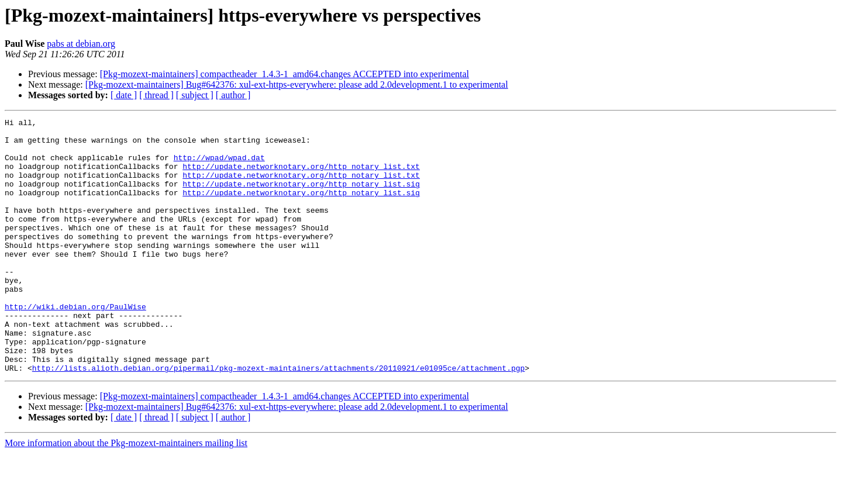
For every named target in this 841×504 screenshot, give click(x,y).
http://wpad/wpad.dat (219, 166)
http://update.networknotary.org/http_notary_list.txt (301, 177)
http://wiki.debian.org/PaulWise (75, 345)
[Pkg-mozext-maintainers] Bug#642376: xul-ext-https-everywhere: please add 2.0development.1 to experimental (297, 84)
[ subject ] (195, 95)
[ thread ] (156, 95)
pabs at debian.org (81, 44)
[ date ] (124, 95)
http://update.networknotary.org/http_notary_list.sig (301, 198)
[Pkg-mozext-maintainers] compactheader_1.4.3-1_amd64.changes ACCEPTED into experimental (285, 74)
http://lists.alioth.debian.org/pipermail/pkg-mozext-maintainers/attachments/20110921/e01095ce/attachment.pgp (278, 419)
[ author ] (233, 95)
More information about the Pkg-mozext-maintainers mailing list (126, 494)
